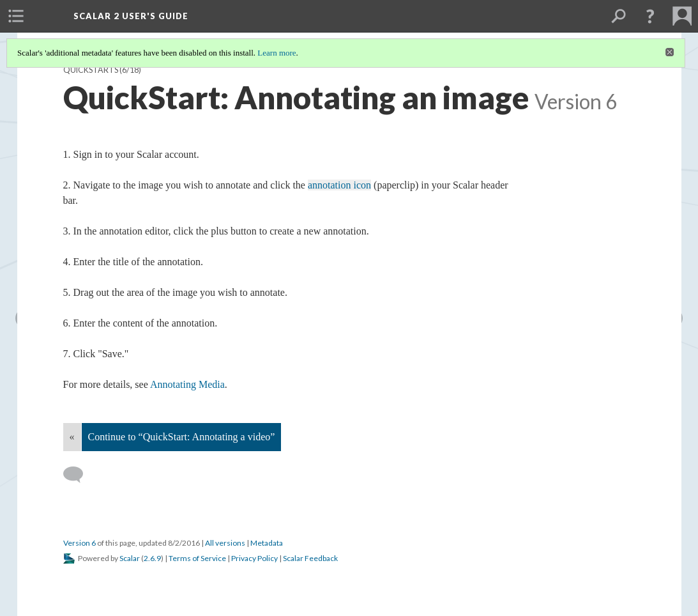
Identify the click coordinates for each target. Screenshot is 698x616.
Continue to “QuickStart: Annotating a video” (182, 437)
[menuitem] (16, 16)
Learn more (277, 53)
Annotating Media (187, 384)
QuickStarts (91, 70)
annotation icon (339, 185)
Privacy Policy (254, 558)
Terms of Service (197, 558)
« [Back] (72, 437)
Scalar (130, 558)
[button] (650, 16)
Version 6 (80, 543)
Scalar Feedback (310, 558)
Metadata (267, 543)
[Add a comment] (79, 475)
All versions (225, 543)
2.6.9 (152, 558)
